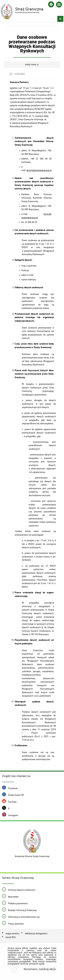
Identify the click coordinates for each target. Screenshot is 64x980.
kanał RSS (11, 937)
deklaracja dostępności (36, 934)
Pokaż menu (31, 64)
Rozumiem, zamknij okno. (40, 969)
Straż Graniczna (30, 9)
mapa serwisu (12, 934)
